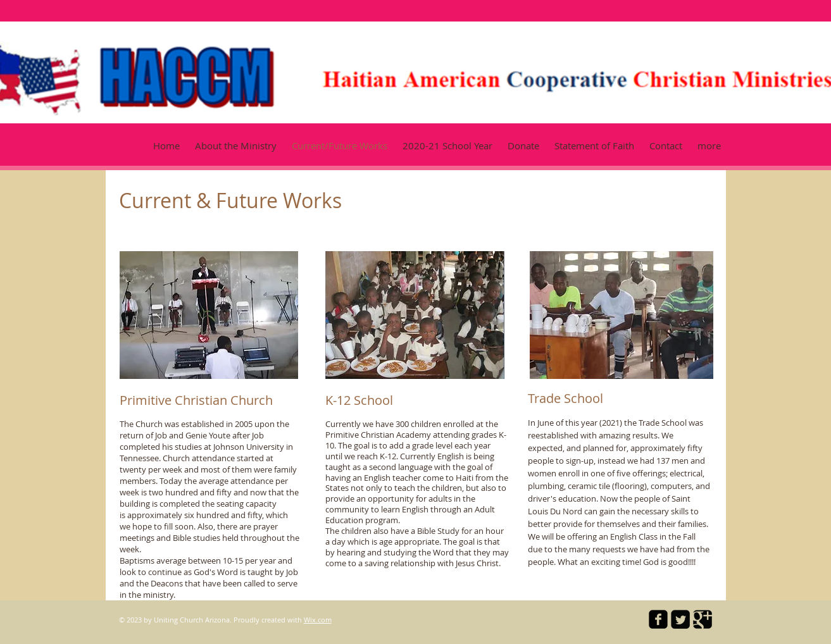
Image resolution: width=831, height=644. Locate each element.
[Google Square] (703, 619)
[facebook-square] (658, 619)
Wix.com (318, 620)
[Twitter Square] (680, 619)
